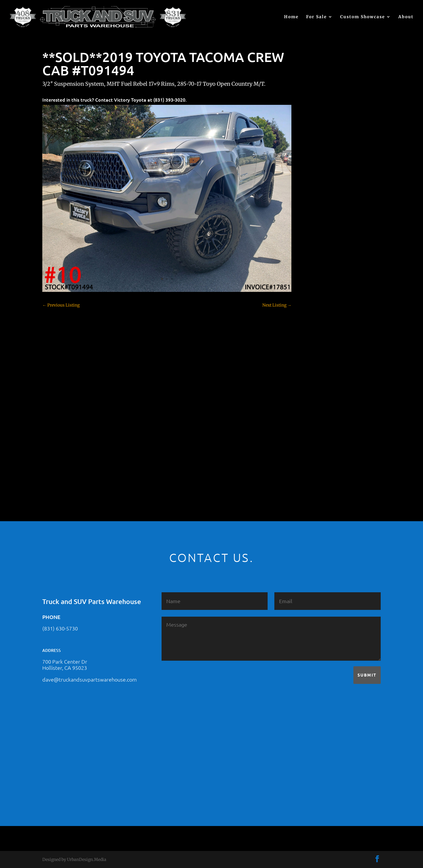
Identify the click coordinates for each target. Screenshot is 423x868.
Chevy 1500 (318, 253)
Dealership (318, 304)
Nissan (314, 407)
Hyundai (315, 366)
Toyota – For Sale (324, 448)
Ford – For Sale (322, 355)
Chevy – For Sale (323, 242)
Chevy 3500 (318, 273)
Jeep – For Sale (321, 386)
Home (291, 17)
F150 (312, 324)
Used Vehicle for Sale (327, 468)
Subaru (314, 427)
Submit (367, 675)
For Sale (317, 17)
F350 (312, 345)
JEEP (312, 376)
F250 (312, 335)
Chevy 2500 (318, 263)
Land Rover (318, 396)
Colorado (316, 283)
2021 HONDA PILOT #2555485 (336, 176)
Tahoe (313, 438)
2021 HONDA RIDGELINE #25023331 (342, 148)
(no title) (315, 205)
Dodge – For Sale (323, 314)
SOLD (313, 417)
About (406, 17)
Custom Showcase (363, 17)
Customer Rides (322, 294)
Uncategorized (321, 458)
